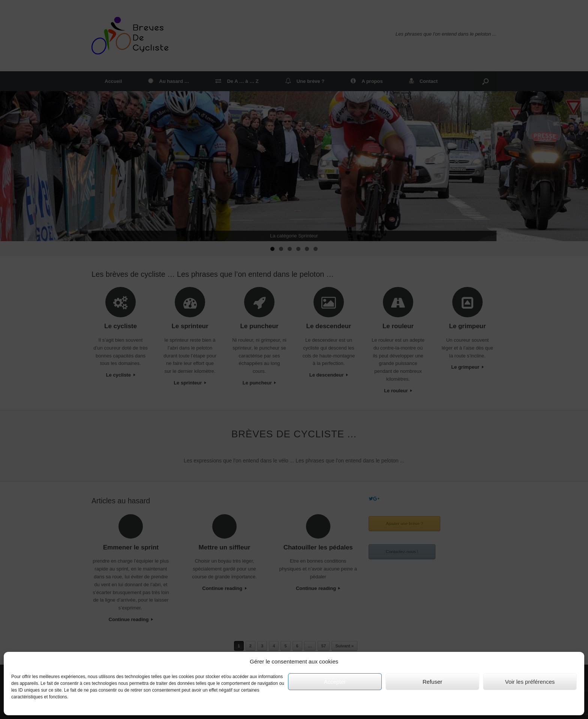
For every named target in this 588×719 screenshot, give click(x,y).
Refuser (433, 682)
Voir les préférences (530, 682)
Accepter (335, 682)
